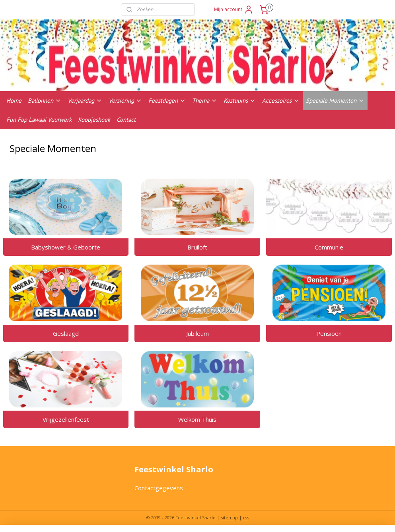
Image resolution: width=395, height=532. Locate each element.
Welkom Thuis (197, 419)
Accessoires (281, 100)
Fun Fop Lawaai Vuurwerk (39, 120)
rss (246, 517)
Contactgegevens (159, 488)
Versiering (125, 100)
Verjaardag (85, 100)
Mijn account (234, 10)
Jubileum (197, 333)
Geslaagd (66, 333)
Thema (205, 100)
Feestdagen (167, 100)
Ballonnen (45, 100)
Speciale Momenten (335, 100)
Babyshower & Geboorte (66, 247)
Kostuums (240, 100)
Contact (126, 120)
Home (14, 100)
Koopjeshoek (94, 120)
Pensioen (329, 333)
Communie (329, 247)
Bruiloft (197, 247)
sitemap (229, 517)
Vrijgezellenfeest (66, 419)
